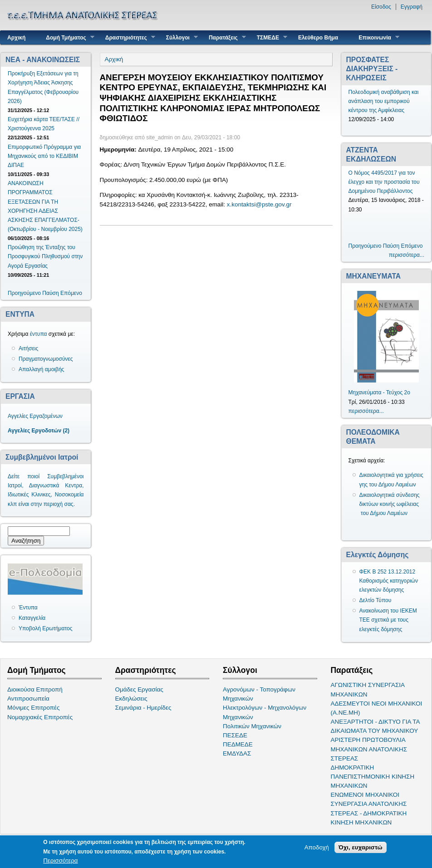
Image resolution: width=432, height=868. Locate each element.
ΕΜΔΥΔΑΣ (237, 753)
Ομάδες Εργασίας (139, 689)
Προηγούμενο (24, 293)
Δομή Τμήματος (66, 37)
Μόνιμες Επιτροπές (34, 708)
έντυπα (39, 334)
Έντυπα (28, 608)
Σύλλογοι (179, 37)
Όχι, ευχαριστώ (361, 848)
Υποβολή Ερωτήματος (45, 628)
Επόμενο (71, 293)
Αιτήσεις (28, 348)
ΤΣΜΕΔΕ (269, 37)
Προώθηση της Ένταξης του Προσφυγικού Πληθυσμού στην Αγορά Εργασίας (45, 256)
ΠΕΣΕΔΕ (235, 735)
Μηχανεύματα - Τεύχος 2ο (379, 392)
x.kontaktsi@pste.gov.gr (259, 204)
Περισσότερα (60, 861)
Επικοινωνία (376, 37)
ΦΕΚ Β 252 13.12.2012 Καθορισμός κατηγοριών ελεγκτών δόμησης (389, 581)
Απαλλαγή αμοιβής (41, 369)
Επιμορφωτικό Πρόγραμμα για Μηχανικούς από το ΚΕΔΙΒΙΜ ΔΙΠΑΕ (44, 156)
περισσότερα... (407, 255)
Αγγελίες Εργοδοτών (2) (39, 431)
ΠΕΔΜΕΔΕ (238, 744)
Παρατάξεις (224, 37)
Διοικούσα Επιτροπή (35, 689)
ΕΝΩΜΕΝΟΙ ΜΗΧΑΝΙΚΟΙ (365, 795)
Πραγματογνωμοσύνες (46, 359)
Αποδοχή (317, 848)
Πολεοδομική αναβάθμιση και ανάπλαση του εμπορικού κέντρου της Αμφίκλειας (384, 101)
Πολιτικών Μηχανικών (252, 726)
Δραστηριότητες (127, 37)
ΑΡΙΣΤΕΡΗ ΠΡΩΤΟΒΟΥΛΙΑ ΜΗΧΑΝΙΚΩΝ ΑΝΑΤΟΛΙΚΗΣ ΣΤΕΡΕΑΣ (369, 749)
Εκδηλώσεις (131, 699)
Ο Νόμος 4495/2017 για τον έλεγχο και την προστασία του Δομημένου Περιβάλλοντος (384, 182)
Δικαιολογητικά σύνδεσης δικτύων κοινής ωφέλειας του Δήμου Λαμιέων (390, 504)
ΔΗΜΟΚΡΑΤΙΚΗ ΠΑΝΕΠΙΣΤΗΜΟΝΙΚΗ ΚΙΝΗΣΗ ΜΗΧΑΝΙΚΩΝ (373, 777)
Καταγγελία (32, 618)
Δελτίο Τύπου (376, 600)
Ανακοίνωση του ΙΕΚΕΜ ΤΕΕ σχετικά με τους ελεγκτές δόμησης (388, 620)
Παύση (50, 293)
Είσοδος (381, 7)
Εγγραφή (412, 7)
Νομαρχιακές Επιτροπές (40, 717)
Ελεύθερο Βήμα (318, 38)
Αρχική (16, 38)
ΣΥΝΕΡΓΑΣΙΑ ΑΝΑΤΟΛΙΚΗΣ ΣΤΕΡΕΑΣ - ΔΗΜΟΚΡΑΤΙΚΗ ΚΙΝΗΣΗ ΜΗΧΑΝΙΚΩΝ (369, 813)
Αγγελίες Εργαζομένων (35, 416)
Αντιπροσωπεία (28, 699)
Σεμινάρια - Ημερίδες (143, 708)
